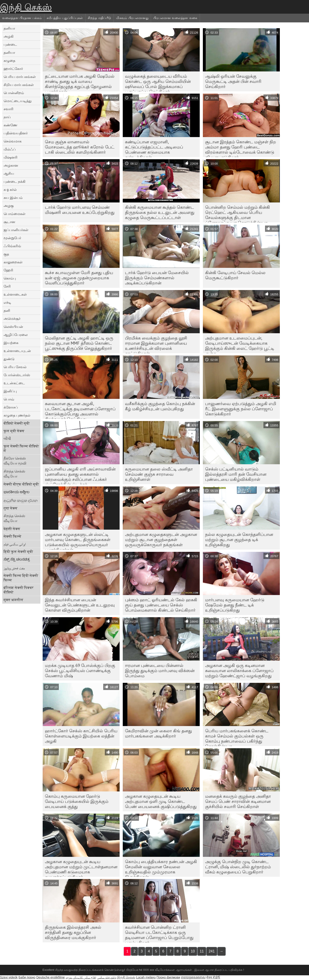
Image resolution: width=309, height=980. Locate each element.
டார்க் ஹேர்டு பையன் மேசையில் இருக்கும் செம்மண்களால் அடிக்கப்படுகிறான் (157, 278)
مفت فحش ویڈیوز (14, 568)
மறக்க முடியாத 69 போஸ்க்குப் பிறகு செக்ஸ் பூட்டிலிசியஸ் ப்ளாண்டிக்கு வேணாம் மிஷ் (80, 671)
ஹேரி (8, 270)
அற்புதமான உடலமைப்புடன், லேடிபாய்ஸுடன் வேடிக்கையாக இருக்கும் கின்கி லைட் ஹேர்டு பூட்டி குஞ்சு (240, 344)
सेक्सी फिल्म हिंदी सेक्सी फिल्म (21, 578)
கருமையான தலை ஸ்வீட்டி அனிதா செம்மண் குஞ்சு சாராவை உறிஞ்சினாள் (159, 474)
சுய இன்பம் (13, 198)
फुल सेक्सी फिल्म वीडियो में (21, 448)
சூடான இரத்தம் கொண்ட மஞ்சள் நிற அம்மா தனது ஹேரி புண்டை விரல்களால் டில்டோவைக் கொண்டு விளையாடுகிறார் (241, 148)
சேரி (7, 286)
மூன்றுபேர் (12, 238)
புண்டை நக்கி (14, 181)
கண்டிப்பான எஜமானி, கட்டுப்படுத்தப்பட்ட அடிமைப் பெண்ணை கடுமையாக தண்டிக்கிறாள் (154, 148)
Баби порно (27, 977)
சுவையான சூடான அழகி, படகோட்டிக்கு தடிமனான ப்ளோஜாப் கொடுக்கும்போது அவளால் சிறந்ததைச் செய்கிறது (80, 410)
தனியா (9, 28)
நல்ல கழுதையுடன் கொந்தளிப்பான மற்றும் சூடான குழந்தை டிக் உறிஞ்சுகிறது (239, 539)
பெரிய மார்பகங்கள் (20, 77)
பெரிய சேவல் (15, 367)
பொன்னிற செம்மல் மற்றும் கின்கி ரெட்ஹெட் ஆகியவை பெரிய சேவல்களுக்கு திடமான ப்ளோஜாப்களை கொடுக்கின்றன (238, 213)
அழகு (9, 206)
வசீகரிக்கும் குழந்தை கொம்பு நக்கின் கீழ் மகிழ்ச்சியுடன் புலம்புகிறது (160, 406)
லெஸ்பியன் (13, 327)
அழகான (11, 165)
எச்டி (7, 302)
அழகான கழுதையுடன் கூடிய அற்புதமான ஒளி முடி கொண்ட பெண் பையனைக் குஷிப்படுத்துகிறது (161, 801)
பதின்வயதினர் (16, 133)
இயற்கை (11, 343)
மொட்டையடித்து (18, 101)
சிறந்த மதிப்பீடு (100, 18)
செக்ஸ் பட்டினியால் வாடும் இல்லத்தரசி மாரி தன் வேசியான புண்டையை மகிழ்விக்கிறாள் (236, 474)
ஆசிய (9, 173)
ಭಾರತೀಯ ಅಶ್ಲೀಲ (16, 492)
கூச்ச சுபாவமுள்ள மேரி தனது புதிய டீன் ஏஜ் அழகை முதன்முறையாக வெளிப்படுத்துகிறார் (79, 278)
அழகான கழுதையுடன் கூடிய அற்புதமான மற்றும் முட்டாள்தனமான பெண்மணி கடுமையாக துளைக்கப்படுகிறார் (81, 868)
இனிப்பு (10, 391)
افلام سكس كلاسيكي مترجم (81, 977)
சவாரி (9, 109)
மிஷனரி (11, 157)
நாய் (7, 117)
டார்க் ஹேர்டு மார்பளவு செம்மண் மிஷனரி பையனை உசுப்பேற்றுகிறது (80, 210)
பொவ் (9, 399)
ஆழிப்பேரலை (16, 335)
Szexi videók (9, 977)
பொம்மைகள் (14, 214)
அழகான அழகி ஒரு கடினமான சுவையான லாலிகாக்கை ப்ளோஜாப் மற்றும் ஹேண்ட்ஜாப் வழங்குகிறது (239, 671)
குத (6, 254)
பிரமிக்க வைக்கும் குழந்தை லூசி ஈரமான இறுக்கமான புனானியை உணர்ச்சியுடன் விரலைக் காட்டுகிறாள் (156, 344)
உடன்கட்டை (14, 383)
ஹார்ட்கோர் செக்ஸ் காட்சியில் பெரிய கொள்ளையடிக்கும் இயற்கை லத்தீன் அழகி (81, 736)
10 (193, 951)
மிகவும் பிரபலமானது (132, 18)
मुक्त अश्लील (13, 600)
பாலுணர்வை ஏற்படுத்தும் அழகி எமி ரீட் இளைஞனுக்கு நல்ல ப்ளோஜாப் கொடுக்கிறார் (241, 409)
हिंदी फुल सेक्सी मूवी (18, 552)
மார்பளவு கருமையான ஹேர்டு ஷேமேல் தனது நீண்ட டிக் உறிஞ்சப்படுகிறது (235, 605)
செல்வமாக (13, 141)
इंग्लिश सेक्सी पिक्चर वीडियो (19, 590)
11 (202, 951)
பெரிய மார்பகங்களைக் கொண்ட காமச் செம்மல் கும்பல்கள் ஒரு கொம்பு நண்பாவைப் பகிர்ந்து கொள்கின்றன (237, 737)
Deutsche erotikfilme (51, 977)
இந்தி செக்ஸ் (26, 7)
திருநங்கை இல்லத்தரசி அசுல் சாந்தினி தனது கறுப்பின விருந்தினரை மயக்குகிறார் (73, 932)
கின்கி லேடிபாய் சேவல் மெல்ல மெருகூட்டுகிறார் (235, 275)
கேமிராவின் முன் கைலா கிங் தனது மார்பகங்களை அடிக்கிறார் (158, 733)
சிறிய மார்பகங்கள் (19, 85)
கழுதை (9, 60)
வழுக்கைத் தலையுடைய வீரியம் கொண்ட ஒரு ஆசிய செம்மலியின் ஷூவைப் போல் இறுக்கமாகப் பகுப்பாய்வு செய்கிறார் (158, 82)
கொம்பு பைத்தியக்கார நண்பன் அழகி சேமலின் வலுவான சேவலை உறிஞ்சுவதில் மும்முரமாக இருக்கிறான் (161, 868)
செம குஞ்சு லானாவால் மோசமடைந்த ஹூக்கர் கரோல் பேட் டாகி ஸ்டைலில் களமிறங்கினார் (80, 147)
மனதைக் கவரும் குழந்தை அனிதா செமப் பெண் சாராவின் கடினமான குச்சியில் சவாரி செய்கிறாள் (238, 801)
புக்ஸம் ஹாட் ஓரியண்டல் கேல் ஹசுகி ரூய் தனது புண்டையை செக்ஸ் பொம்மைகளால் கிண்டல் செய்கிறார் (161, 605)
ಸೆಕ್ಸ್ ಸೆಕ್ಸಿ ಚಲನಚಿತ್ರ (17, 559)
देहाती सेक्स (12, 529)
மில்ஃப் (10, 149)
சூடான (9, 222)
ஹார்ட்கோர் (13, 69)
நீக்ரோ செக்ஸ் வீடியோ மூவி (15, 461)
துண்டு (9, 359)
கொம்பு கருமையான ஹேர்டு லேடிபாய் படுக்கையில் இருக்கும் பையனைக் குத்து (77, 801)
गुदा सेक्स (11, 508)
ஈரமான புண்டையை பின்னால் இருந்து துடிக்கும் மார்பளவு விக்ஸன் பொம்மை (160, 671)
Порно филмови (168, 977)
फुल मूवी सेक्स (14, 431)
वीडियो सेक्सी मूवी (17, 423)
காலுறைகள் (13, 262)
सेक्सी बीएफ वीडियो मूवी (21, 484)
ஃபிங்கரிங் (12, 246)
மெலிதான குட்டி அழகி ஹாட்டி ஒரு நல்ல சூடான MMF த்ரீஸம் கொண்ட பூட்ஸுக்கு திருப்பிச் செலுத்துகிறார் (79, 343)
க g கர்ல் (10, 189)
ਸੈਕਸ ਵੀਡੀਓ (213, 977)
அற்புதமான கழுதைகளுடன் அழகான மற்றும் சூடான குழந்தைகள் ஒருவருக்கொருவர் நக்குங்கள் (161, 539)
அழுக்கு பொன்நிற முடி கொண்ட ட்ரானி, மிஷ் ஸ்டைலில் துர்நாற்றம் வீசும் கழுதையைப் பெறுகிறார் (238, 867)
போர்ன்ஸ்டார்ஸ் (17, 375)
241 (212, 951)
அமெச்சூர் (12, 318)
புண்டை (10, 44)
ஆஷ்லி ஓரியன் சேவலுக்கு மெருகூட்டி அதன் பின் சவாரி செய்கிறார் (233, 81)
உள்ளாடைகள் (15, 294)
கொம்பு (10, 278)
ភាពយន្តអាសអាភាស (193, 977)
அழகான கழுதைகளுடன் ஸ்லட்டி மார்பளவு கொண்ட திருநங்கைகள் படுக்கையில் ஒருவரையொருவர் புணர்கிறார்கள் (78, 541)
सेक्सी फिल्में (12, 536)
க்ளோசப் (11, 407)
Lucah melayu (146, 977)
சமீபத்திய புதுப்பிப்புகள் (65, 18)
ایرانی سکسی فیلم (15, 544)
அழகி (9, 36)
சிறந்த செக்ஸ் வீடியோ (14, 474)
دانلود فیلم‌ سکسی (107, 977)
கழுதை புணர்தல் (17, 415)
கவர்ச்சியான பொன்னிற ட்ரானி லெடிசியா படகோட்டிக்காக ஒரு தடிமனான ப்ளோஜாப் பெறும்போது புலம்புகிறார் (159, 933)
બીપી (7, 438)
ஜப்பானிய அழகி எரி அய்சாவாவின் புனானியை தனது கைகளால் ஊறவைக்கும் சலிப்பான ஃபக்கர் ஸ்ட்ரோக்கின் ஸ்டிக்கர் (80, 475)
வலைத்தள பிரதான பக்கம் (22, 18)
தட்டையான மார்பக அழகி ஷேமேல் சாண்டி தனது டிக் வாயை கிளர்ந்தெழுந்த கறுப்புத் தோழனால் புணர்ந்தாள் (80, 82)
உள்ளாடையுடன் (17, 351)
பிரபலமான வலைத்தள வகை (175, 18)
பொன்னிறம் (14, 93)
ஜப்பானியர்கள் (16, 230)
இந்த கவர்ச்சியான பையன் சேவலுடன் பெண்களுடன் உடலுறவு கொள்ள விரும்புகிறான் (80, 605)
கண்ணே (10, 125)
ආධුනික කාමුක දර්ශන (21, 501)
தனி (7, 310)
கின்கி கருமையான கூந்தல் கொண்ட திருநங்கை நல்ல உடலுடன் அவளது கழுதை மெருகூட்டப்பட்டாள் (160, 212)
